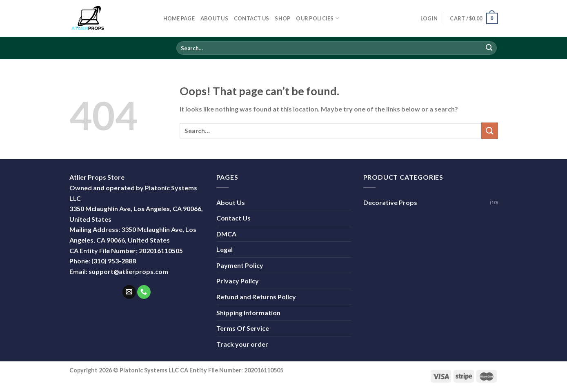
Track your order (242, 344)
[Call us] (144, 292)
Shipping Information (248, 313)
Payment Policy (240, 265)
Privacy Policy (238, 281)
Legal (225, 249)
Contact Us (252, 18)
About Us (214, 18)
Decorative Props (390, 202)
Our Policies (318, 18)
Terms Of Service (243, 328)
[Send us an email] (129, 292)
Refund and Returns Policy (256, 297)
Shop (282, 18)
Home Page (179, 18)
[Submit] (489, 48)
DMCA (226, 234)
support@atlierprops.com (128, 271)
